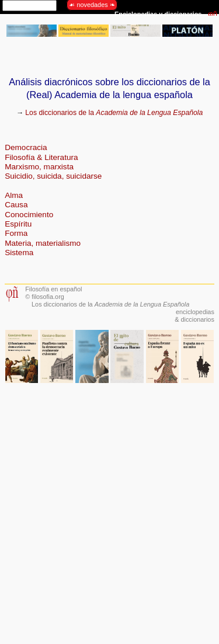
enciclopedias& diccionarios (194, 316)
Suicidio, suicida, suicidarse (53, 176)
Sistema (19, 253)
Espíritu (18, 224)
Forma (16, 233)
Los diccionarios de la (114, 113)
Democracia (26, 147)
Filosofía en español (53, 289)
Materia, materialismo (43, 243)
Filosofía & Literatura (41, 157)
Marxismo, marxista (39, 167)
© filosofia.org (45, 297)
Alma (14, 195)
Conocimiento (29, 215)
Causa (16, 205)
